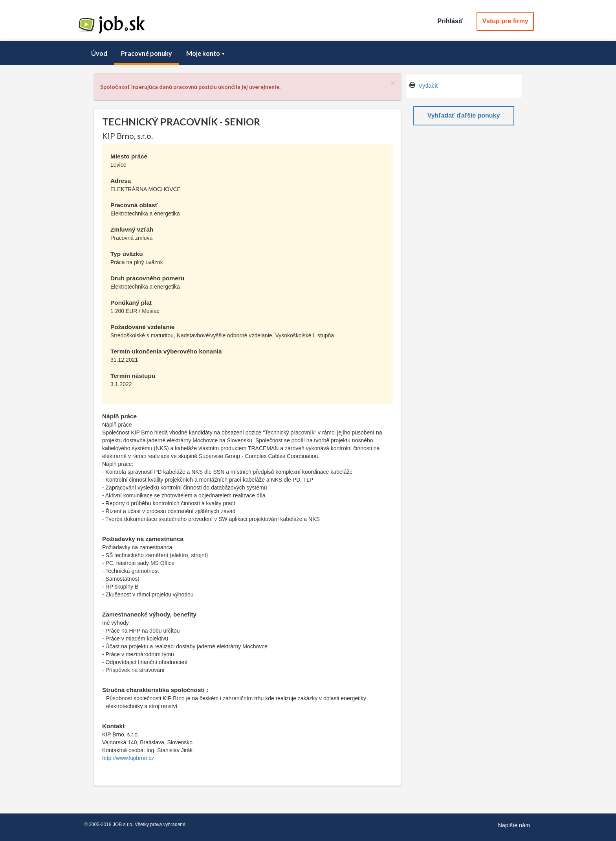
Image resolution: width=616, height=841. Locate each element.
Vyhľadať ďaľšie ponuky (464, 115)
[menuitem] (99, 53)
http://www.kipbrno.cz (128, 758)
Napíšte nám (514, 825)
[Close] (393, 83)
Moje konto (206, 53)
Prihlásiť (450, 21)
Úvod (99, 53)
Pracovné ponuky (147, 53)
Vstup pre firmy (505, 21)
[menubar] (308, 53)
